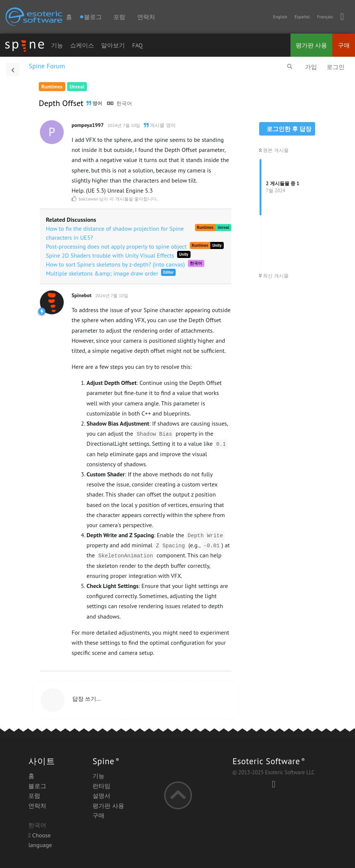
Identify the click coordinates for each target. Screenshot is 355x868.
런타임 (101, 786)
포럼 (119, 17)
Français (325, 17)
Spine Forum (47, 66)
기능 (57, 45)
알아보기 (113, 45)
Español (302, 17)
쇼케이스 (82, 45)
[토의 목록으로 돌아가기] (13, 69)
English (280, 17)
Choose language (40, 840)
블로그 (37, 786)
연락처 (146, 17)
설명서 (101, 796)
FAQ (137, 45)
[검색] (290, 66)
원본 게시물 (274, 150)
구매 (344, 45)
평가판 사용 (311, 45)
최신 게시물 (274, 276)
